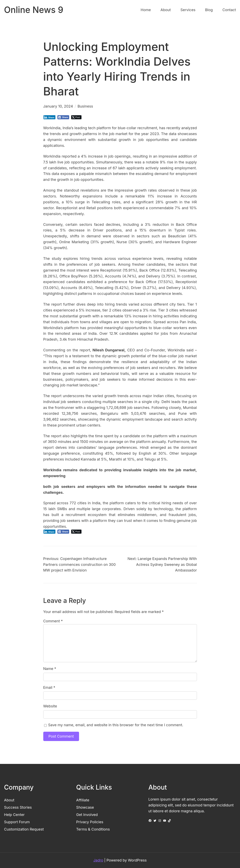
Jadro (98, 860)
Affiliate (83, 800)
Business (85, 106)
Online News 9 (34, 10)
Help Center (14, 815)
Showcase (85, 807)
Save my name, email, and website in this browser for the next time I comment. (116, 725)
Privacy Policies (90, 822)
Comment (53, 621)
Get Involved (87, 815)
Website (50, 706)
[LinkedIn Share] (50, 117)
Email (49, 687)
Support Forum (17, 822)
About (9, 800)
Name (50, 669)
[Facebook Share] (63, 117)
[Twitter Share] (76, 117)
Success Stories (18, 807)
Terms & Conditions (93, 829)
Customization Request (24, 829)
